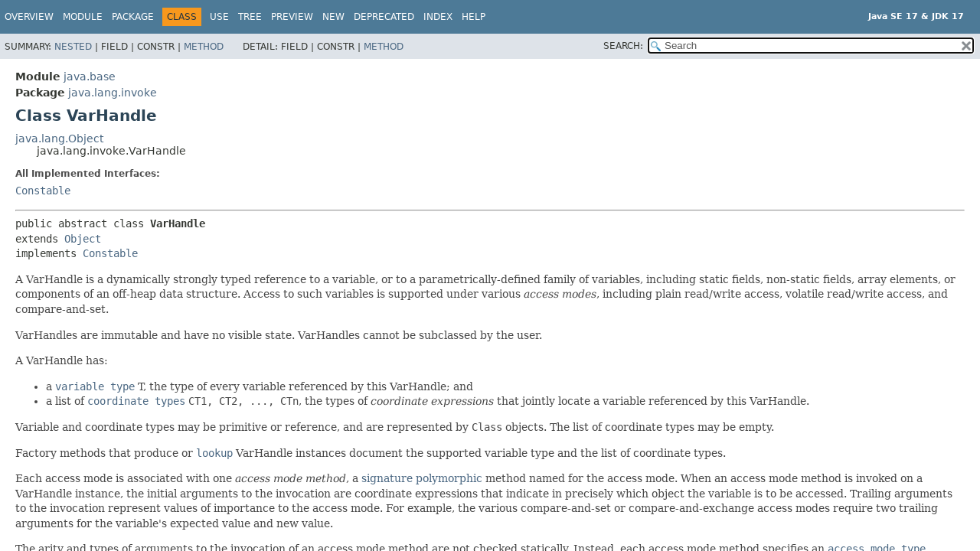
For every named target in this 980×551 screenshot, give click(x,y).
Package (133, 17)
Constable (43, 191)
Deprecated (384, 17)
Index (438, 17)
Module (83, 17)
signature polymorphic (422, 478)
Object (83, 239)
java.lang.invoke (113, 93)
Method (204, 47)
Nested (73, 47)
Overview (29, 17)
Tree (250, 17)
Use (219, 17)
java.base (90, 77)
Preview (292, 17)
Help (474, 17)
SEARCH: (623, 46)
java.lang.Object (59, 139)
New (333, 17)
